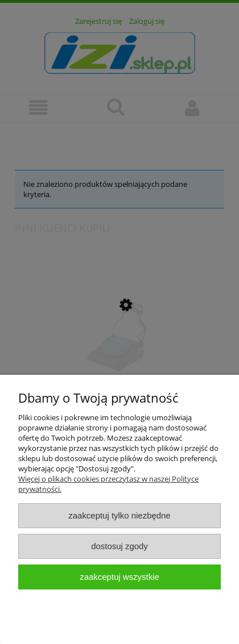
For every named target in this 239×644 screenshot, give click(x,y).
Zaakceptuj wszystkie (119, 577)
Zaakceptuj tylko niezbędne (119, 515)
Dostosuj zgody (119, 546)
